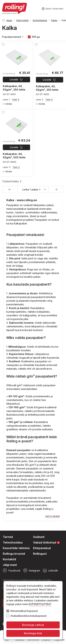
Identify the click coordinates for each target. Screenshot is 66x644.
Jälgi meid (10, 565)
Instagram (32, 570)
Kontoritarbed (40, 20)
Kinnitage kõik (33, 633)
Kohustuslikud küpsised (24, 611)
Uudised (39, 537)
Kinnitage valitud (33, 625)
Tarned (8, 537)
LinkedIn (50, 570)
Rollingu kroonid (14, 554)
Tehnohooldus (13, 542)
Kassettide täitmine (16, 548)
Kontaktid (9, 559)
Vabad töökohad (46, 542)
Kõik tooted (22, 20)
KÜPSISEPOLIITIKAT (40, 604)
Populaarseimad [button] (13, 37)
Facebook (12, 570)
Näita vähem (53, 516)
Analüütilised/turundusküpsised (29, 616)
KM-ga (36, 37)
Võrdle (7, 104)
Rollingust (40, 554)
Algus (9, 20)
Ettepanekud (42, 548)
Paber (54, 20)
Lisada (16, 80)
